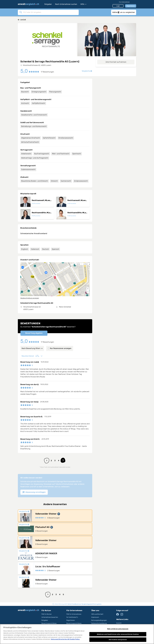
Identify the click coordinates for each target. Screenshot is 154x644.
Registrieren (131, 6)
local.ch (119, 623)
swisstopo (31, 295)
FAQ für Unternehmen (74, 614)
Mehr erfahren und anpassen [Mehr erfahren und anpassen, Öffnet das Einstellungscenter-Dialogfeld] (118, 629)
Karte (78, 264)
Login (118, 6)
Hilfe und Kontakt (97, 614)
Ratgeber (48, 4)
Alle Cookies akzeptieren (118, 640)
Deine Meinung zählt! (78, 604)
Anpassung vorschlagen (34, 492)
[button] (88, 289)
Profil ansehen (36, 203)
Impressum (95, 617)
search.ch (25, 295)
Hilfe (83, 4)
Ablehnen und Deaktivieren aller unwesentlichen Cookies (118, 635)
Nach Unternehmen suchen (66, 4)
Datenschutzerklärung (99, 623)
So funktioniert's (72, 617)
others (45, 295)
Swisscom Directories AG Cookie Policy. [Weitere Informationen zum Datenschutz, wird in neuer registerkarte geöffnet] (65, 640)
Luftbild (85, 264)
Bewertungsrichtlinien (49, 623)
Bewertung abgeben (34, 333)
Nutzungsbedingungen (99, 620)
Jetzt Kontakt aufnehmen (116, 62)
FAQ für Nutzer (47, 614)
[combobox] (50, 12)
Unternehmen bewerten (50, 617)
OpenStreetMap (38, 295)
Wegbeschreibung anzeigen (30, 298)
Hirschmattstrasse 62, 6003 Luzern (37, 65)
